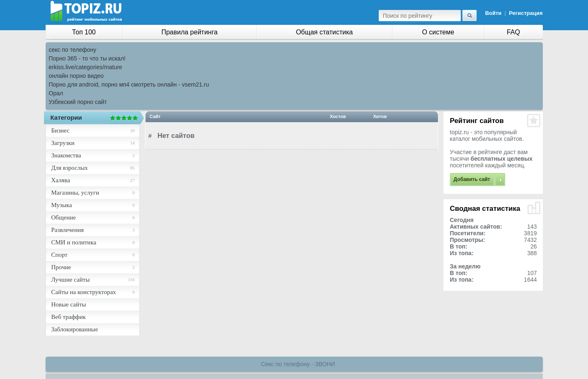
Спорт (59, 255)
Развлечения (68, 230)
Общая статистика (324, 32)
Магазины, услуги (75, 193)
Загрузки (63, 143)
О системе (438, 32)
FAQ (513, 32)
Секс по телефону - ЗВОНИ (298, 364)
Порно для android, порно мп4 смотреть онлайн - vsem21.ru (129, 84)
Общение (64, 217)
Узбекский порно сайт (78, 102)
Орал (56, 93)
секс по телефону (73, 50)
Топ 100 (84, 32)
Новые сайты (69, 304)
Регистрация (526, 13)
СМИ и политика (74, 242)
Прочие (61, 267)
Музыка (62, 205)
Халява (61, 180)
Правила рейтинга (189, 32)
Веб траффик (69, 317)
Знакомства (66, 155)
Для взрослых (70, 168)
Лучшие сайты (71, 280)
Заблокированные (75, 329)
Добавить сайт (472, 179)
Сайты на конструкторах (84, 292)
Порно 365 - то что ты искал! (87, 58)
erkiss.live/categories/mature (86, 67)
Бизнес (60, 130)
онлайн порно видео (76, 76)
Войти (494, 13)
